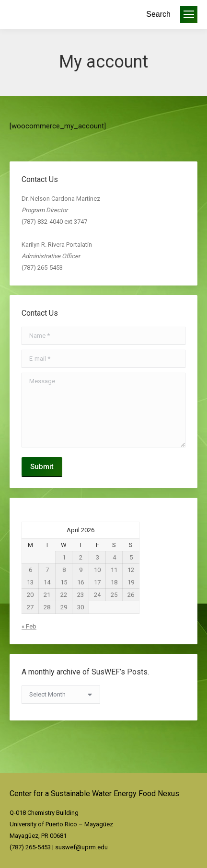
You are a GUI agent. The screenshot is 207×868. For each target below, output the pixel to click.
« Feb (29, 626)
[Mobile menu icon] (189, 14)
